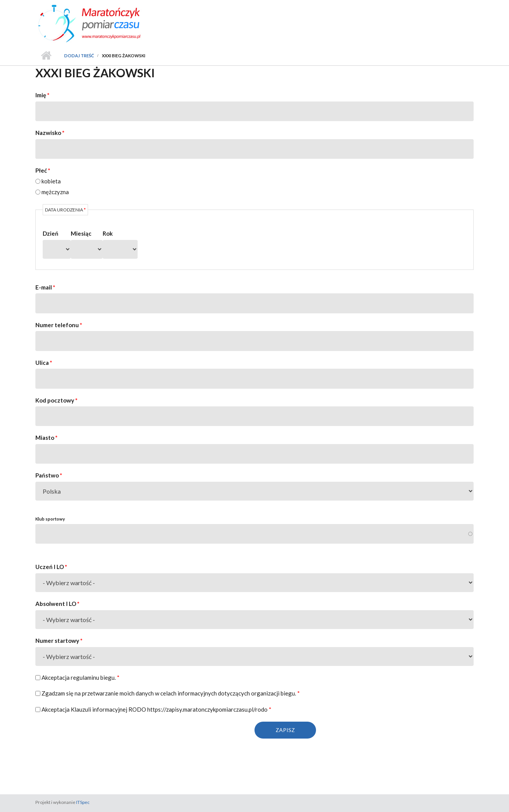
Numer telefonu (59, 325)
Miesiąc (81, 233)
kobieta (51, 181)
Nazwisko (50, 133)
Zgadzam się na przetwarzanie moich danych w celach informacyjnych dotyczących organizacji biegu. (171, 693)
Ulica (44, 363)
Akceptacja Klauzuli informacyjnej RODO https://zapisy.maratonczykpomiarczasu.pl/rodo (156, 709)
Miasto (47, 438)
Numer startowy (59, 641)
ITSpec (83, 802)
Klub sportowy (50, 519)
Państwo (49, 475)
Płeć (43, 170)
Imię (42, 95)
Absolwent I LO (57, 604)
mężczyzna (55, 192)
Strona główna (46, 56)
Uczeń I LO (51, 567)
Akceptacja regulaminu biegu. (81, 677)
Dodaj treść (79, 56)
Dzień (51, 233)
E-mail (45, 287)
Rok (108, 233)
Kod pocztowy (57, 400)
